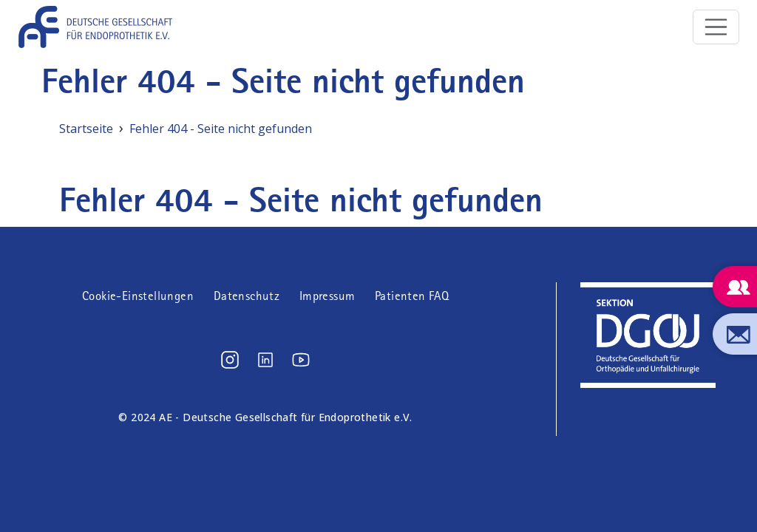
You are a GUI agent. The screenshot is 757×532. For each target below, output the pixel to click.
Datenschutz (247, 296)
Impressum (327, 296)
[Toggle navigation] (716, 27)
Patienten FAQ (412, 296)
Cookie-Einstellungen (138, 296)
